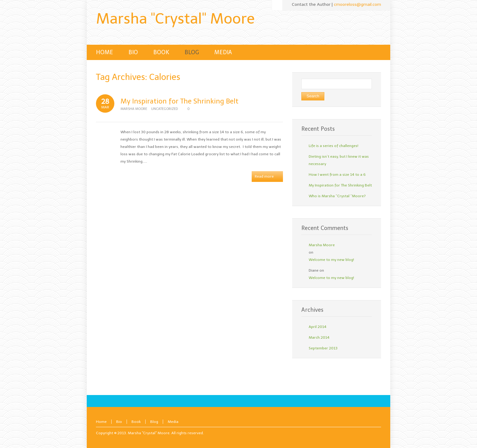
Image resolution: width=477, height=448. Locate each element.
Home (101, 422)
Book (136, 422)
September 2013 (323, 348)
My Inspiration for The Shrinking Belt (179, 101)
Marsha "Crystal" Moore (175, 19)
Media (173, 422)
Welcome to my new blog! (331, 260)
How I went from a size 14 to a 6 (337, 175)
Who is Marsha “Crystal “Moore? (337, 196)
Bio (119, 422)
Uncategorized (164, 109)
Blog (154, 422)
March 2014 (319, 337)
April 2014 (318, 327)
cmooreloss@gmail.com (357, 4)
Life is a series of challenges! (334, 146)
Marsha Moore (134, 109)
